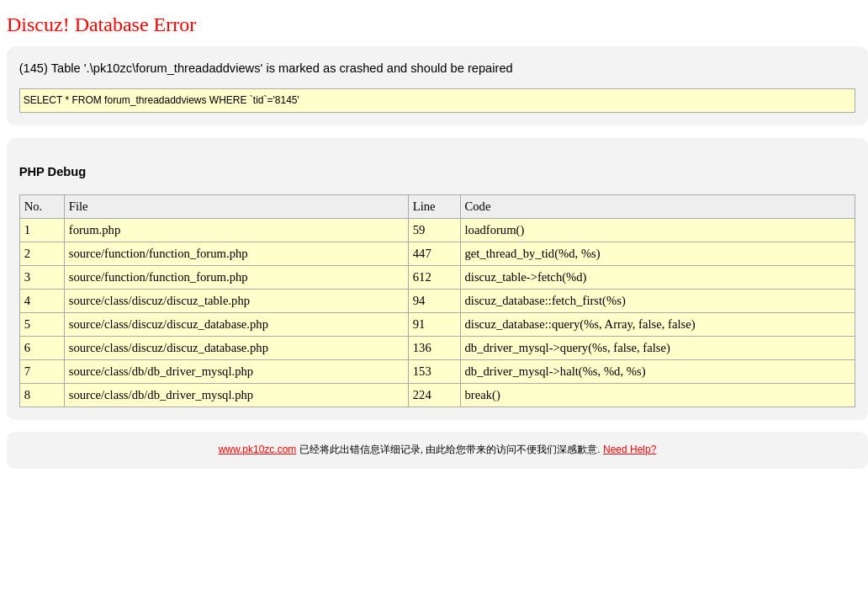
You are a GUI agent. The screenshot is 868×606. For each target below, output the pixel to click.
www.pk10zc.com (258, 449)
